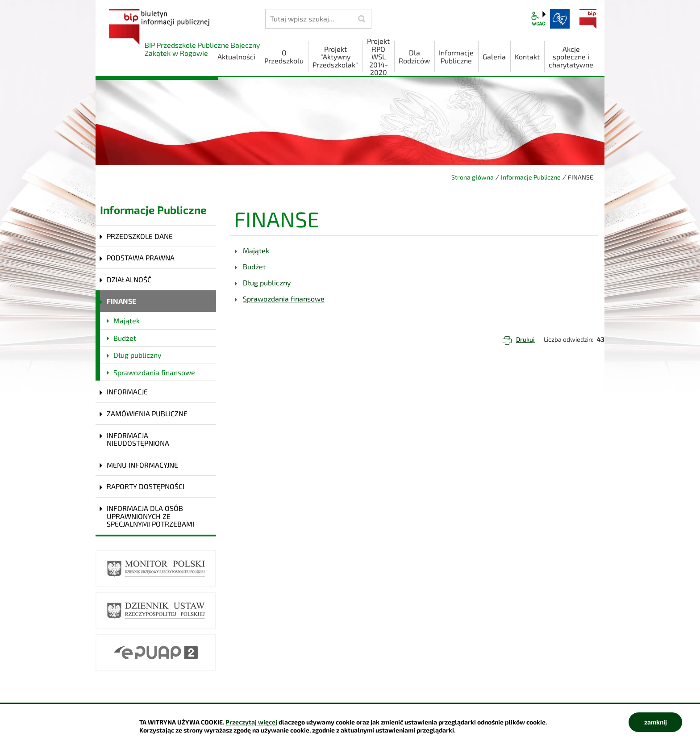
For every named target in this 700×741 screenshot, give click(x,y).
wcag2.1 (538, 19)
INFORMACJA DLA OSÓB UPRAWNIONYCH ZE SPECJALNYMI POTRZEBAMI (150, 516)
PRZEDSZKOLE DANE (140, 236)
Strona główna (473, 177)
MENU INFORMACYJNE (142, 465)
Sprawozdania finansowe (154, 372)
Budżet (125, 338)
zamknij (656, 722)
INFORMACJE (127, 391)
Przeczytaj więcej (251, 722)
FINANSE (121, 301)
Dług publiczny (137, 355)
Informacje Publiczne (531, 177)
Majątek (127, 320)
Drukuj (525, 339)
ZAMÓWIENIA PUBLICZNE (147, 413)
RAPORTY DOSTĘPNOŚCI (146, 486)
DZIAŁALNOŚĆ (129, 279)
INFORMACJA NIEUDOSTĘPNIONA (138, 439)
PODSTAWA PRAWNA (141, 257)
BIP (588, 19)
